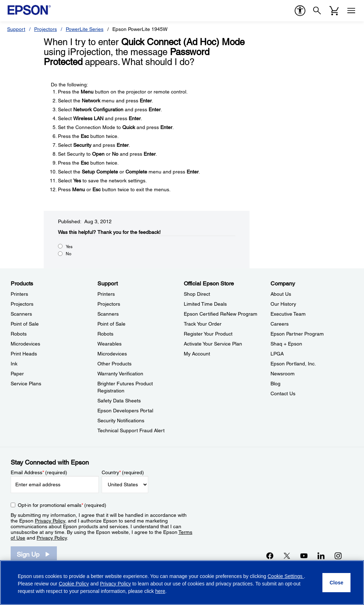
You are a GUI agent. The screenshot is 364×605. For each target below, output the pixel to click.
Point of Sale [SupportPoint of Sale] (111, 324)
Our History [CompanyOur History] (283, 304)
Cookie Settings (286, 576)
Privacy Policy (50, 521)
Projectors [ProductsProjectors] (22, 304)
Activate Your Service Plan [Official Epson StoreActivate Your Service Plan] (213, 344)
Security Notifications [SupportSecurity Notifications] (121, 421)
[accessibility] (300, 11)
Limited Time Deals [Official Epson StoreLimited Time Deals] (205, 304)
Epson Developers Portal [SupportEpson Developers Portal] (125, 411)
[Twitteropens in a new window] (287, 556)
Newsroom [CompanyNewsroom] (283, 374)
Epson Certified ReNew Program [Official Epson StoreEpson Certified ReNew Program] (221, 314)
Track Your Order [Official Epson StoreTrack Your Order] (203, 324)
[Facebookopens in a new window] (270, 556)
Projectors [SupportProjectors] (109, 304)
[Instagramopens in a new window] (338, 556)
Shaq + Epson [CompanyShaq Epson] (286, 344)
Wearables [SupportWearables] (109, 344)
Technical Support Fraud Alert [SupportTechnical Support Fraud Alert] (131, 430)
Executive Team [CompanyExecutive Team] (288, 314)
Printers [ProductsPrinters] (19, 294)
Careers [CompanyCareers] (280, 324)
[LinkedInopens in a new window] (321, 556)
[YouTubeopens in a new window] (304, 556)
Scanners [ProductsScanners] (21, 314)
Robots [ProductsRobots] (19, 334)
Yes (69, 247)
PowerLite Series (85, 29)
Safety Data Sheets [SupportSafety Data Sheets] (119, 401)
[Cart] (334, 11)
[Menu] (351, 11)
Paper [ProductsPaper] (17, 374)
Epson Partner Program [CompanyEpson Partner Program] (297, 334)
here (160, 591)
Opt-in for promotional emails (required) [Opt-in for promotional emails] (62, 505)
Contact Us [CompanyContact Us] (283, 393)
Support (16, 29)
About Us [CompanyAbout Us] (281, 294)
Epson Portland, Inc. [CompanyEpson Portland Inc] (293, 364)
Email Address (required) (39, 472)
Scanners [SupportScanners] (108, 314)
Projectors (45, 29)
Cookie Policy (74, 584)
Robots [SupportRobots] (105, 334)
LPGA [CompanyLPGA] (277, 354)
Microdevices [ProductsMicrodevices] (25, 344)
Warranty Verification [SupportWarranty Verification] (120, 374)
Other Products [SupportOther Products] (114, 364)
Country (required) (123, 472)
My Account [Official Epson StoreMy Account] (197, 354)
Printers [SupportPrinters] (106, 294)
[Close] (336, 583)
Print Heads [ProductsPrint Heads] (24, 354)
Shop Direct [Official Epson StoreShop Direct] (197, 294)
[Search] (317, 11)
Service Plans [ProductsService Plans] (26, 384)
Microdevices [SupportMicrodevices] (112, 354)
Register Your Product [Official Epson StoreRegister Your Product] (208, 334)
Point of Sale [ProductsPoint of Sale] (25, 324)
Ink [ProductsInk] (14, 364)
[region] (182, 583)
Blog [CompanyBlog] (275, 384)
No (69, 254)
